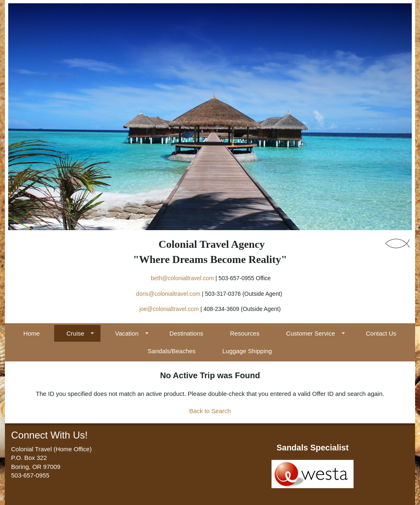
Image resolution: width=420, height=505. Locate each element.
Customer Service (311, 333)
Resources (245, 333)
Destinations (186, 333)
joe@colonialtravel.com (169, 309)
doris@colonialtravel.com (168, 294)
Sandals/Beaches (172, 351)
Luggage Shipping (247, 351)
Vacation (127, 333)
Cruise (75, 333)
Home (32, 333)
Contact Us (381, 333)
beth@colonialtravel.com (183, 278)
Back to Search (210, 411)
